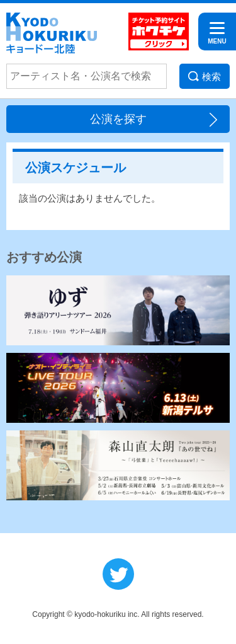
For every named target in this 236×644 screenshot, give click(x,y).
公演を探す (118, 119)
